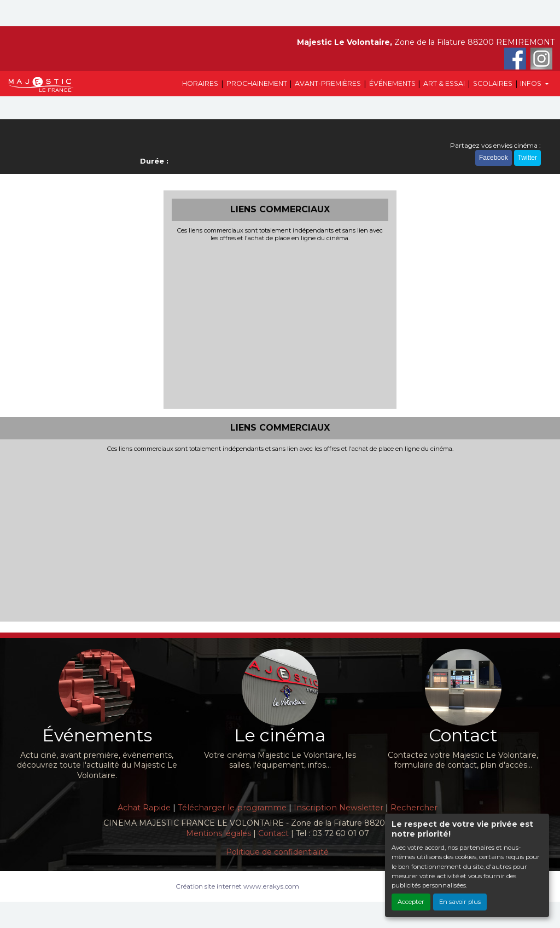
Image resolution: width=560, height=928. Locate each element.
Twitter (527, 158)
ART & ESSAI (444, 83)
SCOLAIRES (493, 83)
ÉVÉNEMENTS (392, 83)
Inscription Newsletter (339, 808)
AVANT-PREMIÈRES (328, 83)
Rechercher (414, 808)
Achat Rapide (144, 808)
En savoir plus (460, 902)
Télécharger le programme (232, 808)
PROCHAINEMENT (257, 83)
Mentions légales (218, 833)
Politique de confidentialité (277, 852)
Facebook (494, 158)
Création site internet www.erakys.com (237, 886)
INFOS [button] (532, 83)
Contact (273, 833)
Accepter (411, 902)
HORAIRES (200, 83)
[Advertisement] (280, 324)
